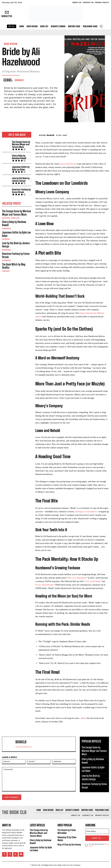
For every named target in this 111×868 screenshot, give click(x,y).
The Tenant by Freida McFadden (66, 831)
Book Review (11, 44)
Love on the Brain (93, 581)
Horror (6, 236)
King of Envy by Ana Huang (69, 844)
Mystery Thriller (10, 216)
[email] (97, 831)
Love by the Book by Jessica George (20, 178)
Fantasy (6, 267)
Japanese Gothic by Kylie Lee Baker (20, 167)
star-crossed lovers (68, 164)
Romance (19, 80)
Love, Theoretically (45, 585)
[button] (101, 26)
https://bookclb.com (24, 747)
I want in (97, 838)
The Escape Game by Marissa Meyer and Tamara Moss (21, 144)
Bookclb (50, 135)
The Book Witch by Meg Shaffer (13, 262)
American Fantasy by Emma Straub (21, 189)
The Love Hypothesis (77, 578)
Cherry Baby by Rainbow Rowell (19, 156)
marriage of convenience (86, 512)
